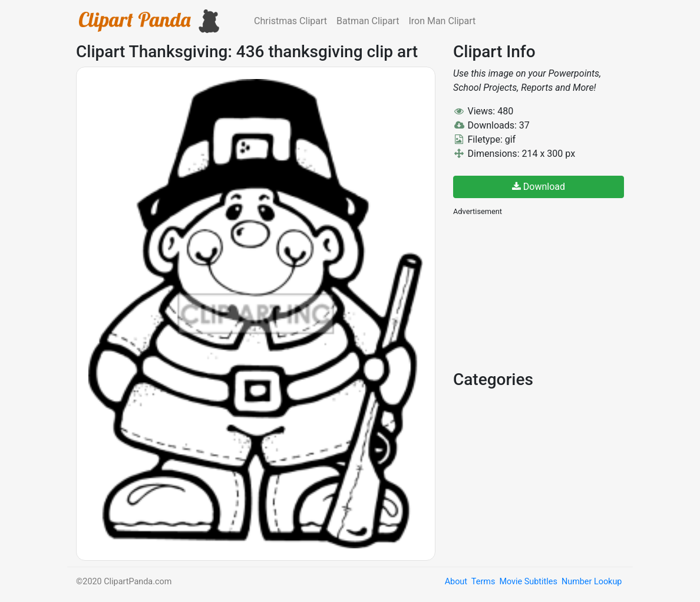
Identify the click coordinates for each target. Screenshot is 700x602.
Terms (483, 582)
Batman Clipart (368, 21)
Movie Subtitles (528, 582)
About (456, 582)
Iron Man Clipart (442, 21)
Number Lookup (592, 582)
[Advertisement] (541, 292)
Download (539, 187)
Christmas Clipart (290, 21)
